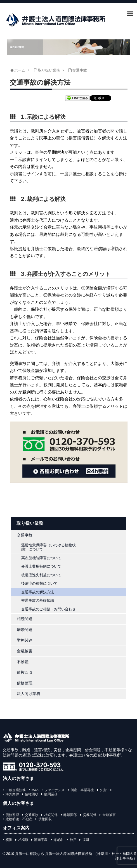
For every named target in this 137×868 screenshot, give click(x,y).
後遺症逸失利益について (41, 575)
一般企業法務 (16, 790)
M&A (35, 790)
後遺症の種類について (39, 583)
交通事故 (25, 535)
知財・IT (107, 790)
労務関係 (90, 815)
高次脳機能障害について (41, 558)
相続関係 (51, 815)
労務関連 (25, 640)
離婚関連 (25, 630)
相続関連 (25, 619)
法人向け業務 (29, 694)
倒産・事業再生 (82, 790)
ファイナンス (55, 790)
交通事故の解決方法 (38, 592)
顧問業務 (51, 794)
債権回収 (25, 672)
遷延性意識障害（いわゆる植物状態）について (49, 547)
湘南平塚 (41, 840)
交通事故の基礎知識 (38, 600)
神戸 (73, 840)
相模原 (23, 840)
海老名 (58, 840)
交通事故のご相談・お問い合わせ (49, 609)
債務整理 (25, 683)
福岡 (86, 840)
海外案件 (12, 794)
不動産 (23, 662)
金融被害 (25, 651)
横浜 (9, 840)
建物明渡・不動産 (19, 819)
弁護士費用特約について (41, 566)
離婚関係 (70, 815)
